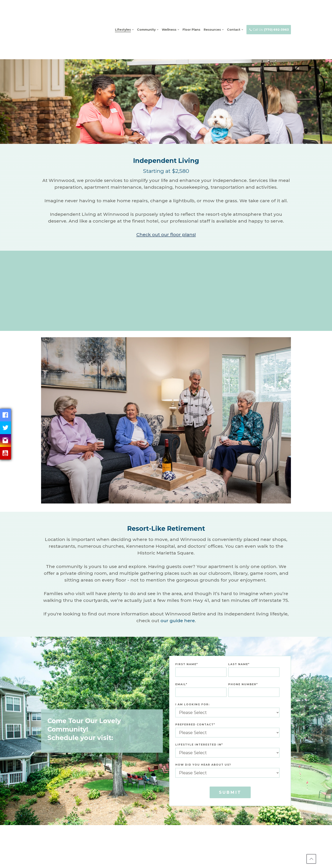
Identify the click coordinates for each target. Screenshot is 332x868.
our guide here (178, 591)
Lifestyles (123, 14)
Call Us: (269, 14)
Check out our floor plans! (166, 204)
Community (146, 14)
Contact (234, 14)
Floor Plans (191, 14)
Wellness (169, 14)
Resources (212, 14)
